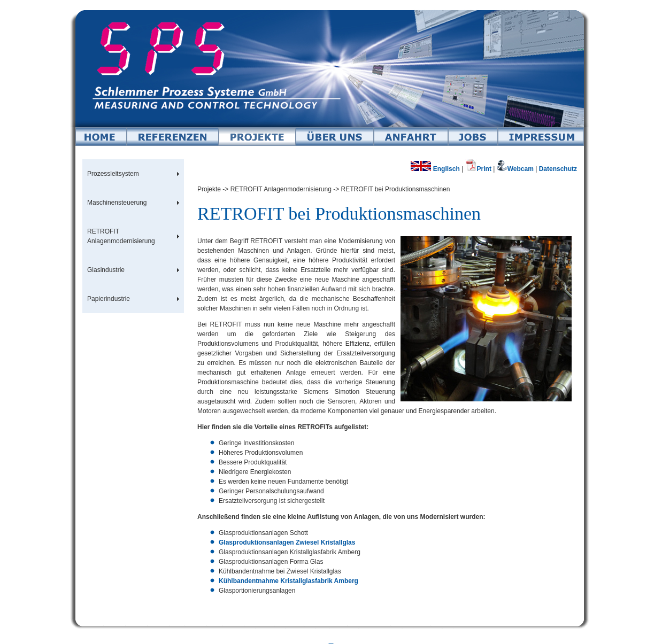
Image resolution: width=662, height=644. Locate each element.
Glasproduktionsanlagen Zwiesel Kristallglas (287, 542)
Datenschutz (558, 169)
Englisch (435, 169)
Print (478, 169)
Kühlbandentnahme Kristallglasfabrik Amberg (288, 581)
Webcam (516, 169)
